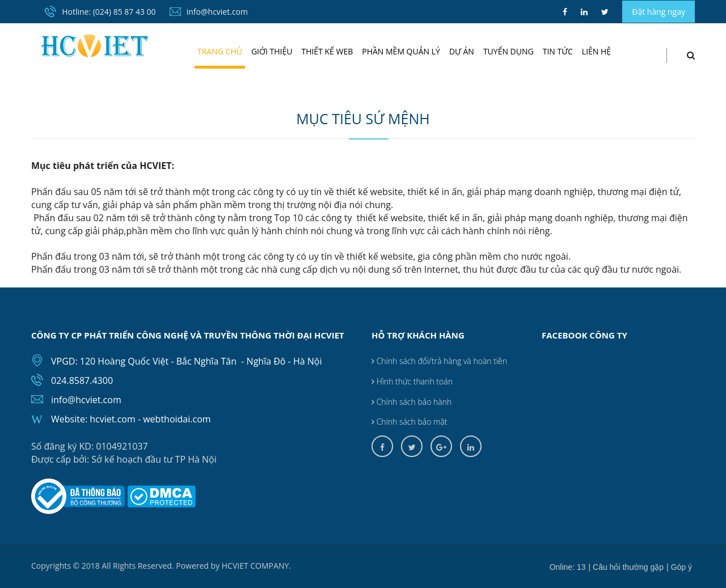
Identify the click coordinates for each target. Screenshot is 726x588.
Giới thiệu (272, 51)
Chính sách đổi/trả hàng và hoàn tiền (439, 361)
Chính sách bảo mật (409, 422)
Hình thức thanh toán (412, 381)
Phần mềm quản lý (401, 51)
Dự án (462, 51)
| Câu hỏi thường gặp (626, 567)
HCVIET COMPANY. (256, 566)
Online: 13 (568, 567)
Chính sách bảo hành (411, 402)
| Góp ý (679, 567)
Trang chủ (220, 51)
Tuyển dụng (508, 51)
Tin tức (558, 51)
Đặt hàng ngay (659, 12)
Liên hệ (596, 51)
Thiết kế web (327, 51)
